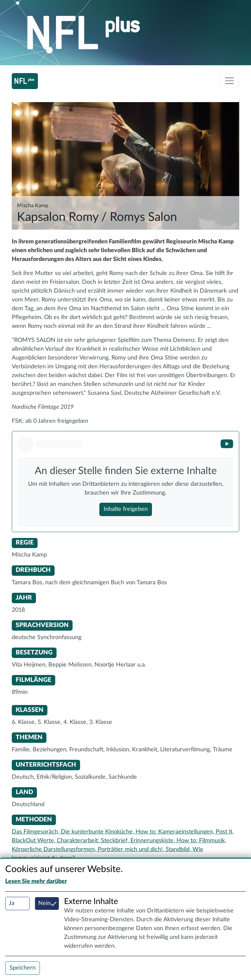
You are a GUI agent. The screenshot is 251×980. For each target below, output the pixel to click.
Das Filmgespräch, (36, 832)
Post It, (225, 832)
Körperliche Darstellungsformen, (55, 850)
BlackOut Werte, (34, 841)
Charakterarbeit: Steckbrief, (94, 841)
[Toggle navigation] (229, 81)
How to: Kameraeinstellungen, (176, 832)
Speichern (23, 968)
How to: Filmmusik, (201, 841)
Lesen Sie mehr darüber (36, 881)
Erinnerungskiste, (153, 841)
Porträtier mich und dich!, (132, 850)
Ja (12, 903)
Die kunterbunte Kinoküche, (98, 832)
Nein (44, 903)
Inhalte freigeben (126, 509)
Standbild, (179, 850)
